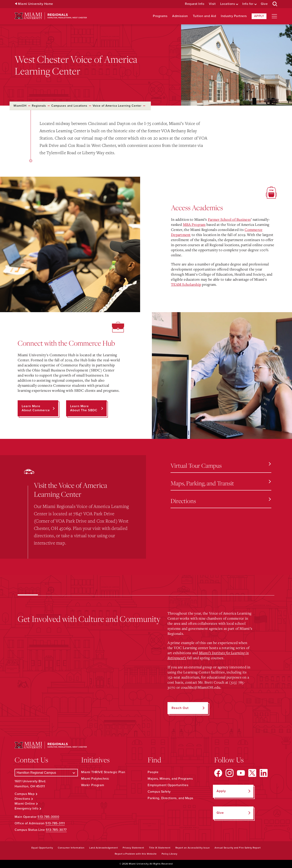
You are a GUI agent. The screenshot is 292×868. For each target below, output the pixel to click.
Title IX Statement (160, 848)
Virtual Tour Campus (221, 465)
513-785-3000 (48, 817)
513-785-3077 (56, 830)
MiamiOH (20, 106)
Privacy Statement (133, 848)
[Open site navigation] (274, 16)
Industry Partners (234, 16)
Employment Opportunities (168, 785)
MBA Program (194, 224)
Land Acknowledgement (104, 848)
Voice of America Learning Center (117, 106)
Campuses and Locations (69, 106)
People (153, 772)
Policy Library (170, 854)
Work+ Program (93, 785)
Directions (221, 501)
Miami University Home (35, 4)
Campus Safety (159, 792)
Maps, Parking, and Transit (221, 483)
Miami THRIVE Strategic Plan (103, 772)
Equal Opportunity (42, 848)
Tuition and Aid (205, 16)
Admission (180, 16)
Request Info (195, 4)
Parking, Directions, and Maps (170, 798)
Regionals (39, 106)
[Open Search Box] (275, 4)
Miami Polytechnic (95, 779)
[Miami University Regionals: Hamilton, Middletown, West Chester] (51, 16)
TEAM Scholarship (186, 284)
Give (264, 4)
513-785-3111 (55, 823)
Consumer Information (71, 848)
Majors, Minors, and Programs (170, 779)
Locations (228, 4)
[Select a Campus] (46, 773)
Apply (259, 16)
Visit (212, 4)
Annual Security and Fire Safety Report (238, 848)
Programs (160, 16)
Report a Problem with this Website (136, 854)
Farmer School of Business (229, 219)
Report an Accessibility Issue (193, 848)
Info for (248, 4)
